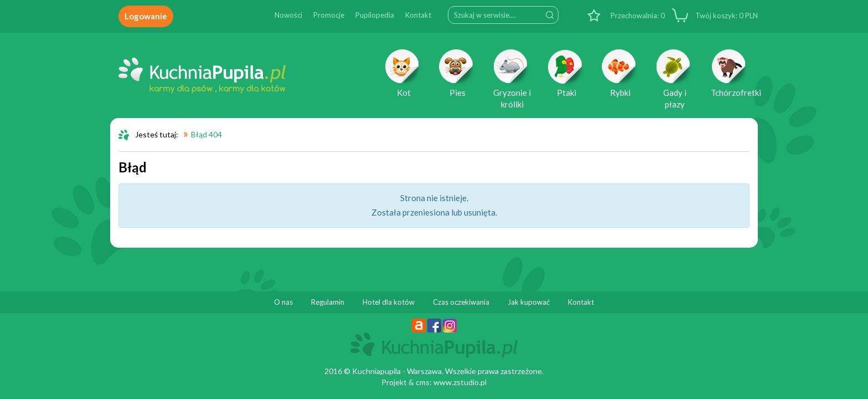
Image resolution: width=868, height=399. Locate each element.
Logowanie (146, 16)
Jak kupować (529, 302)
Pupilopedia (375, 15)
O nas (283, 302)
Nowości (288, 15)
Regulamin (328, 302)
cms (423, 382)
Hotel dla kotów (389, 302)
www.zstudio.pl (460, 382)
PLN (726, 16)
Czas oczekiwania (461, 302)
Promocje (329, 15)
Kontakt (418, 15)
